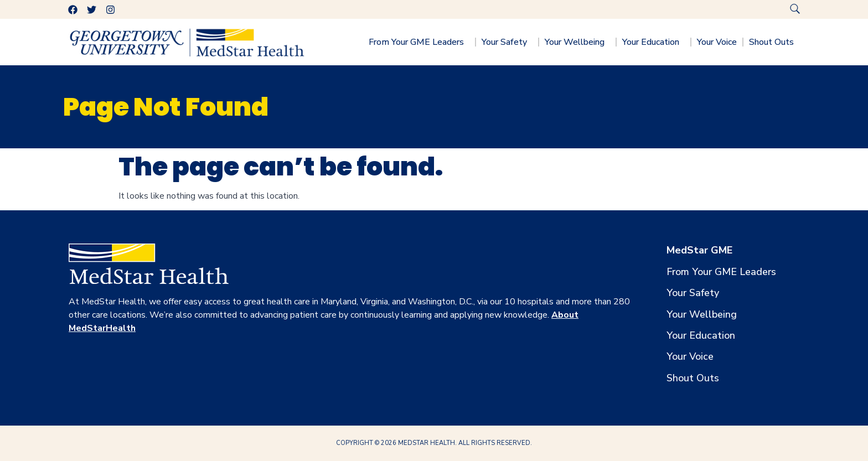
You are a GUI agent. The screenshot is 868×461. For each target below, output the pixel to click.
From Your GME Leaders (419, 42)
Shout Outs (774, 42)
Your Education (653, 42)
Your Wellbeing (577, 42)
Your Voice (717, 42)
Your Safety (507, 42)
